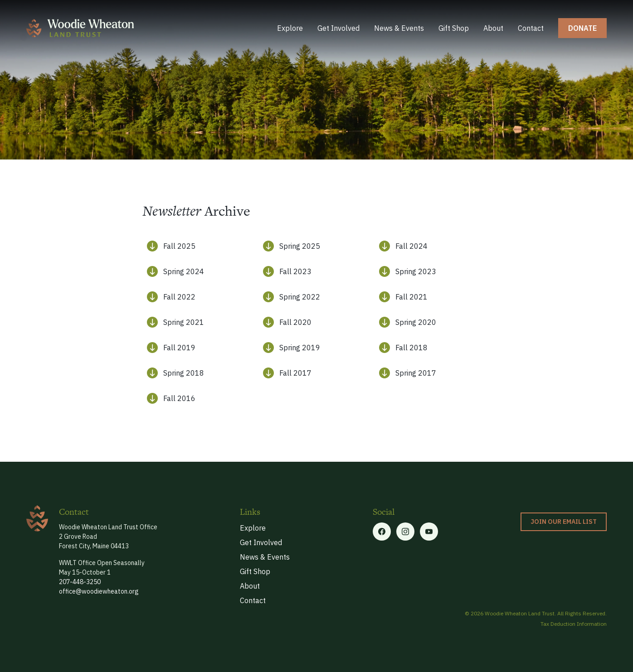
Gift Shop (454, 28)
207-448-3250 (80, 582)
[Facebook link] (382, 532)
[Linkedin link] (429, 532)
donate (582, 28)
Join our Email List (564, 522)
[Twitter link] (405, 532)
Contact (531, 28)
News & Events (399, 28)
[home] (80, 28)
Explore (290, 28)
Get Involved (338, 28)
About (493, 28)
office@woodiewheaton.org (99, 591)
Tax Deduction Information (574, 624)
